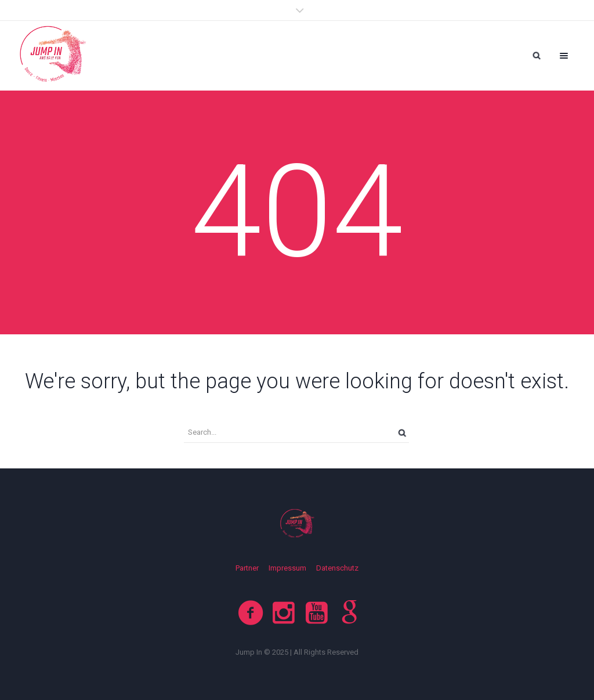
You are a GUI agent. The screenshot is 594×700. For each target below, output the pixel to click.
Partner (247, 568)
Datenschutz (337, 568)
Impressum (287, 568)
